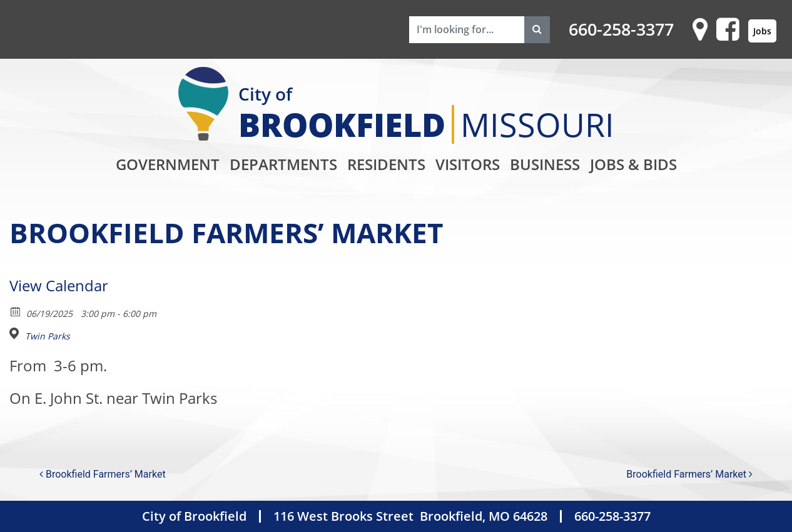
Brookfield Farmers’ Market (103, 474)
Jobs (762, 31)
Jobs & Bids (633, 164)
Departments (283, 164)
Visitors (468, 164)
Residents (386, 164)
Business (545, 164)
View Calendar (59, 285)
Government (168, 164)
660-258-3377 (621, 29)
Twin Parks (48, 336)
